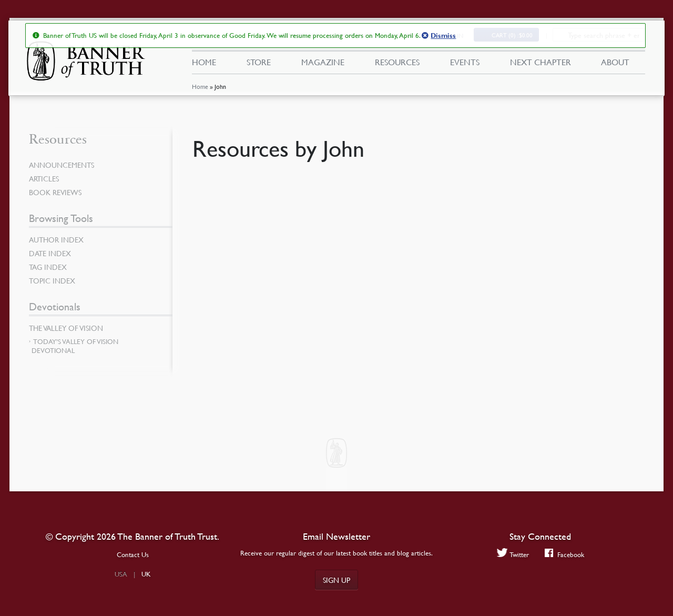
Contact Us (133, 554)
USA (121, 574)
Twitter (513, 554)
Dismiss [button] (443, 36)
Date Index (50, 253)
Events (465, 62)
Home (200, 87)
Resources (397, 62)
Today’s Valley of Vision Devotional (75, 346)
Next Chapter (541, 62)
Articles (44, 178)
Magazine (323, 62)
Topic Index (52, 280)
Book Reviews (55, 192)
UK (146, 574)
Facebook (564, 554)
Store (259, 62)
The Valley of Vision (66, 328)
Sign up (336, 580)
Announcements (62, 165)
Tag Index (48, 267)
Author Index (56, 239)
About (615, 62)
